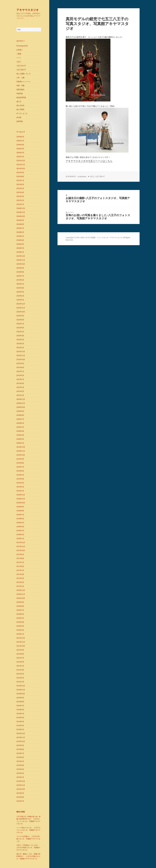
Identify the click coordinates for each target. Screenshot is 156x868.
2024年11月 (21, 212)
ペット (19, 58)
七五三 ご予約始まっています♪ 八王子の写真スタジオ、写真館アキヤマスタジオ (28, 848)
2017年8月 (20, 558)
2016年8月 (20, 606)
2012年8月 (20, 797)
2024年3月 (20, 244)
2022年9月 (20, 316)
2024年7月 (20, 228)
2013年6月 (20, 757)
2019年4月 (20, 479)
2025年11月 (21, 165)
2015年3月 (20, 674)
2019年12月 (21, 447)
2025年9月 (20, 172)
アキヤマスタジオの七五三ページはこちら (89, 161)
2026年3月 (20, 149)
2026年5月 (20, 141)
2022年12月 (21, 304)
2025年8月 (20, 176)
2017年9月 (20, 554)
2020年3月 (20, 435)
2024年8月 (20, 224)
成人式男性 (20, 109)
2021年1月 (20, 395)
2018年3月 (20, 531)
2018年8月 (20, 511)
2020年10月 (21, 407)
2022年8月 (20, 320)
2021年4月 (20, 383)
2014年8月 (20, 702)
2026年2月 (20, 153)
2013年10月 (21, 741)
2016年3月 (20, 626)
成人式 (19, 101)
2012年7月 (20, 801)
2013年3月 (20, 769)
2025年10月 (21, 168)
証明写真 (20, 121)
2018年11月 (21, 499)
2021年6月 (20, 375)
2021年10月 (21, 359)
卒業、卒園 (20, 86)
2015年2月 (20, 678)
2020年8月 (20, 415)
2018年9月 (20, 507)
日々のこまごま (22, 113)
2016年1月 (20, 634)
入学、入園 (20, 78)
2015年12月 (21, 638)
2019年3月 (20, 483)
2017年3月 (20, 578)
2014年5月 (20, 714)
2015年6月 (20, 662)
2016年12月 (21, 590)
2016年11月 (21, 594)
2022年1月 (20, 348)
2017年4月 (20, 574)
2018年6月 (20, 519)
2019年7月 (20, 467)
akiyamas (83, 176)
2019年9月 (20, 459)
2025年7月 (20, 180)
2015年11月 (21, 642)
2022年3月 (20, 340)
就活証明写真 (21, 97)
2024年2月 (20, 248)
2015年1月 (20, 682)
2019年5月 (20, 475)
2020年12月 (21, 399)
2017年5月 (20, 570)
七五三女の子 (21, 66)
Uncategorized (22, 46)
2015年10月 (21, 646)
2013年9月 (20, 745)
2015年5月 (20, 666)
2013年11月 (21, 737)
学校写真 (20, 93)
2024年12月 (21, 208)
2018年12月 (21, 495)
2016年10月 (21, 598)
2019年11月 (21, 451)
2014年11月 (21, 690)
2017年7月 (20, 562)
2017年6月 (20, 566)
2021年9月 (20, 363)
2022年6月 (20, 328)
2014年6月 (20, 710)
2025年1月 (20, 204)
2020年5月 (20, 427)
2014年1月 (20, 729)
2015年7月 (20, 658)
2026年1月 (20, 157)
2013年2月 (20, 773)
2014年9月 (20, 698)
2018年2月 (20, 535)
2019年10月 (21, 455)
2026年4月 (20, 145)
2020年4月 (20, 431)
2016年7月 (20, 610)
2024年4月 (20, 240)
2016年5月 (20, 618)
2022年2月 (20, 344)
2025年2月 (20, 200)
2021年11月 (21, 355)
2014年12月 (21, 686)
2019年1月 (20, 491)
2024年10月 (21, 216)
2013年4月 (20, 765)
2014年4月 (20, 718)
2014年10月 (21, 694)
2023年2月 (20, 296)
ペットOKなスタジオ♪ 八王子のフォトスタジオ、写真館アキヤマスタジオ (28, 830)
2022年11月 (21, 308)
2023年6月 (20, 280)
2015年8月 (20, 654)
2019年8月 (20, 463)
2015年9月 (20, 650)
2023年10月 (21, 264)
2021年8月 (20, 367)
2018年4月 (20, 527)
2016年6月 (20, 614)
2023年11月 (21, 260)
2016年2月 (20, 630)
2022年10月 (21, 312)
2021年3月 (20, 387)
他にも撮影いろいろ (24, 74)
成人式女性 (20, 105)
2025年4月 (20, 192)
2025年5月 (20, 188)
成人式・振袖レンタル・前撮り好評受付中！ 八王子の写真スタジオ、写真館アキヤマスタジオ (28, 856)
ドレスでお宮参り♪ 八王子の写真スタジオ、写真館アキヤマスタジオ (28, 839)
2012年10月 (21, 789)
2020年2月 (20, 439)
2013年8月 (20, 749)
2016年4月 (20, 622)
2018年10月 (21, 503)
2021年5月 (20, 379)
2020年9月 (20, 411)
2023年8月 (20, 272)
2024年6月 (20, 232)
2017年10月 (21, 550)
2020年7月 (20, 419)
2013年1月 (20, 777)
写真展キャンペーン (24, 82)
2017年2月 (20, 582)
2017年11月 (21, 546)
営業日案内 (20, 90)
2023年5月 (20, 284)
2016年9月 (20, 602)
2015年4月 (20, 670)
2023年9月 (20, 268)
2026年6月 (20, 137)
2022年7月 (20, 324)
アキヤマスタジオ (28, 10)
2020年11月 (21, 403)
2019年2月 (20, 487)
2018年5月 (20, 523)
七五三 (19, 62)
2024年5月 (20, 236)
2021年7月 (20, 371)
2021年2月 (20, 391)
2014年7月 (20, 706)
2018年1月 (20, 538)
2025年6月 (20, 184)
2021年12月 (21, 351)
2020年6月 (20, 423)
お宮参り (20, 50)
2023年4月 (20, 288)
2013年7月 (20, 753)
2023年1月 (20, 300)
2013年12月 (21, 733)
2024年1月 (20, 252)
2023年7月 (20, 276)
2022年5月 (20, 332)
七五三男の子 (21, 70)
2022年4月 (20, 336)
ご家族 (19, 54)
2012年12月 (21, 781)
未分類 (19, 117)
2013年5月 (20, 761)
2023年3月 (20, 292)
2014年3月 (20, 721)
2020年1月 (20, 443)
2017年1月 (20, 586)
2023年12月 (21, 256)
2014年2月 (20, 725)
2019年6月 (20, 471)
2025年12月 (21, 161)
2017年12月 (21, 542)
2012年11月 (21, 785)
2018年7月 (20, 515)
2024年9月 (20, 220)
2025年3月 (20, 196)
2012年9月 (20, 793)
